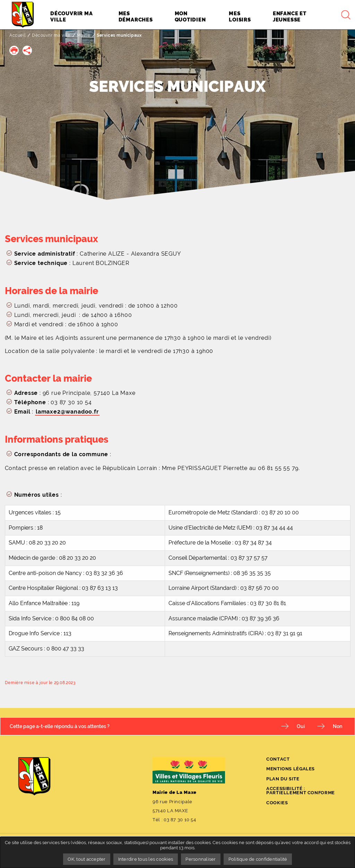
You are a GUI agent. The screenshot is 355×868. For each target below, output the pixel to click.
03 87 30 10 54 (180, 820)
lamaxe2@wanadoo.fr (67, 412)
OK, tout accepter (86, 859)
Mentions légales (291, 769)
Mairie (84, 35)
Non (337, 726)
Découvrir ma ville (51, 35)
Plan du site (283, 779)
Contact (278, 759)
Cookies (277, 803)
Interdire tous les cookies (146, 859)
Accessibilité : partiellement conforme (301, 791)
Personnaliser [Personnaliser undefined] (201, 859)
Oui (301, 726)
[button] (14, 50)
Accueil (17, 35)
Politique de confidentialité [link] (258, 859)
